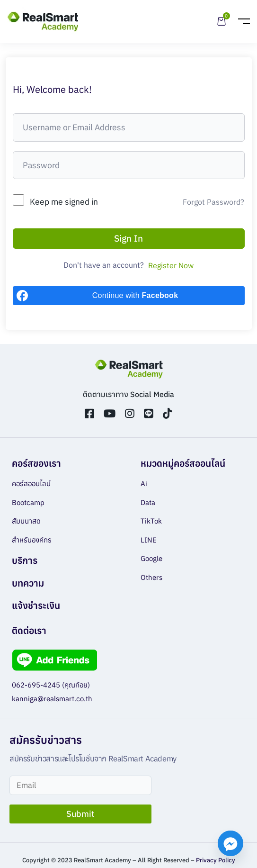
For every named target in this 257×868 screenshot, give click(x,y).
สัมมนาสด (26, 521)
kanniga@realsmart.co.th (52, 699)
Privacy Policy (216, 860)
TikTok (151, 521)
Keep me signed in (64, 202)
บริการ (25, 560)
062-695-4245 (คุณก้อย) (51, 685)
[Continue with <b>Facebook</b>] (129, 296)
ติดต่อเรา (29, 630)
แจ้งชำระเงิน (36, 605)
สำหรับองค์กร (32, 540)
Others (151, 577)
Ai (144, 484)
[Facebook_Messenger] (230, 843)
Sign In (128, 238)
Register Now (171, 265)
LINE (149, 540)
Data (148, 502)
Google (151, 558)
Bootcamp (28, 502)
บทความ (28, 583)
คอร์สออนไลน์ (31, 484)
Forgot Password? (213, 202)
